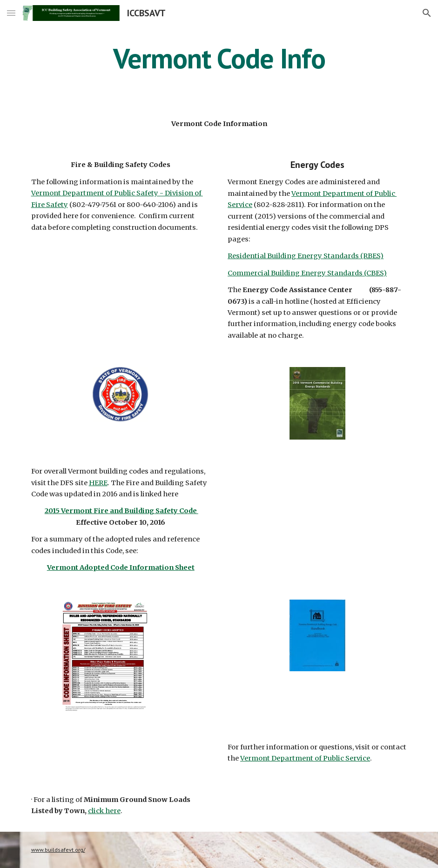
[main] (219, 58)
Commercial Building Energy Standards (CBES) (307, 273)
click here (104, 811)
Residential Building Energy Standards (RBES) (306, 256)
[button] (11, 13)
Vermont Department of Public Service (305, 758)
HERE (98, 483)
